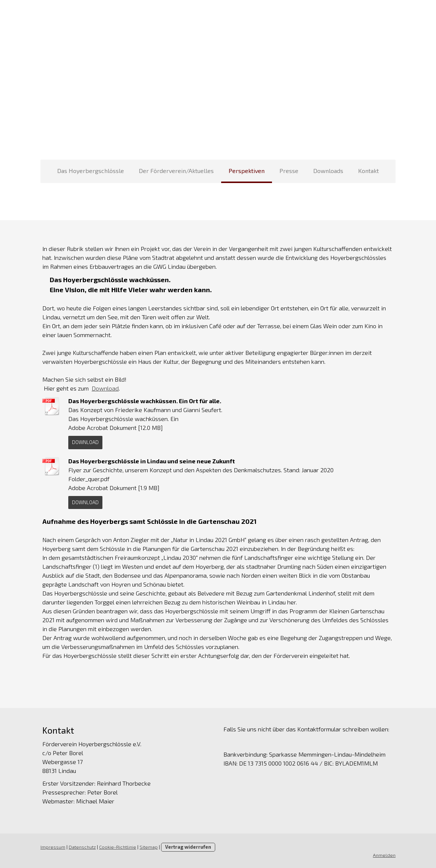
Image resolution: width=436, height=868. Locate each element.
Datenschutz (82, 847)
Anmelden (385, 855)
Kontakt (368, 171)
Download (105, 388)
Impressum (53, 847)
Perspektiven (247, 171)
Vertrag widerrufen (188, 847)
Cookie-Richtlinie (117, 847)
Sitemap (148, 847)
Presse (289, 171)
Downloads (328, 171)
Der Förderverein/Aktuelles (176, 171)
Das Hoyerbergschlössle (91, 171)
